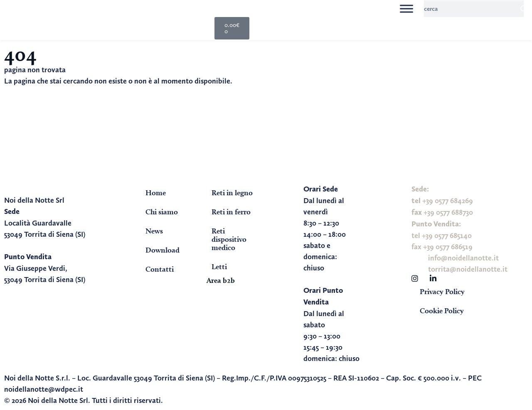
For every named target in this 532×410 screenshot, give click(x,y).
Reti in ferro (231, 212)
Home (156, 193)
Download (163, 250)
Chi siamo (162, 212)
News (154, 231)
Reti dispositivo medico (229, 239)
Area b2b (221, 280)
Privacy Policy (442, 291)
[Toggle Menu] (406, 9)
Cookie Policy (442, 311)
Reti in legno (232, 193)
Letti (219, 266)
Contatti (160, 269)
